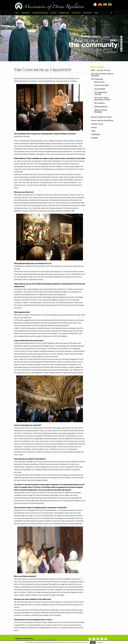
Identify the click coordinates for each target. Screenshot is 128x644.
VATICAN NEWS (87, 13)
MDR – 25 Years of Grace (101, 70)
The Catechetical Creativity (101, 93)
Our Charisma (99, 103)
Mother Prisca (99, 82)
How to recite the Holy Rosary (102, 121)
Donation (95, 138)
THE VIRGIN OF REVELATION (40, 13)
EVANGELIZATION (64, 13)
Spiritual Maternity (101, 107)
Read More (100, 642)
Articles (94, 127)
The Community (97, 79)
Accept (93, 642)
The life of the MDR (101, 85)
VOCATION (53, 13)
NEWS (96, 13)
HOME (17, 13)
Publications (96, 134)
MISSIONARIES (25, 13)
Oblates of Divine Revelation (101, 111)
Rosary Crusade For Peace (101, 117)
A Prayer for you (97, 124)
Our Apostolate (100, 89)
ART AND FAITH (76, 13)
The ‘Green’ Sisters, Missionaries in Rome (102, 99)
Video (93, 131)
